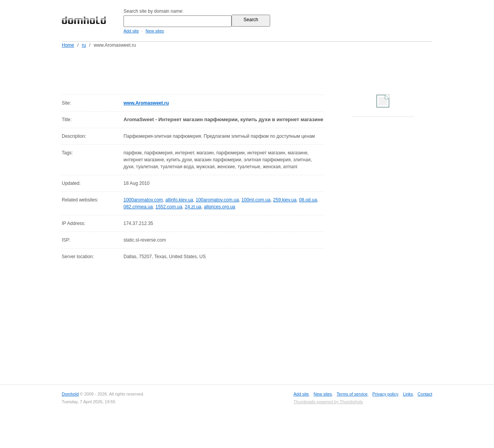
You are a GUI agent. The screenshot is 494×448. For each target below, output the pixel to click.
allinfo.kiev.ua (179, 200)
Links (408, 394)
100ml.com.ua (256, 200)
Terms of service (352, 394)
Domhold (70, 394)
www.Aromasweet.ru (146, 103)
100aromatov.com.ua (217, 200)
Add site (131, 31)
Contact (425, 394)
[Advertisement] (262, 70)
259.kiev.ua (285, 200)
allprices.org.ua (219, 207)
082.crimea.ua (138, 207)
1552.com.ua (169, 207)
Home (68, 45)
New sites (155, 31)
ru (84, 45)
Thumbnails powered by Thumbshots (328, 402)
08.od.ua (308, 200)
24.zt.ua (193, 207)
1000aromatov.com (143, 200)
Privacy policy (385, 394)
